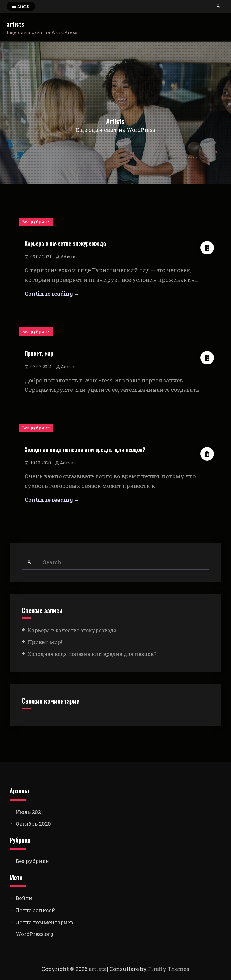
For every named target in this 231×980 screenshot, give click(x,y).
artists (15, 24)
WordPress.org (35, 934)
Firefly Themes (169, 969)
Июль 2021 (29, 812)
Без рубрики (36, 222)
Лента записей (35, 910)
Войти (24, 898)
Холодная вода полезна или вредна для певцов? (85, 449)
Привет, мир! (40, 353)
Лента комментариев (44, 922)
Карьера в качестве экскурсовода (65, 243)
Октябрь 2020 (33, 824)
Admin (68, 257)
